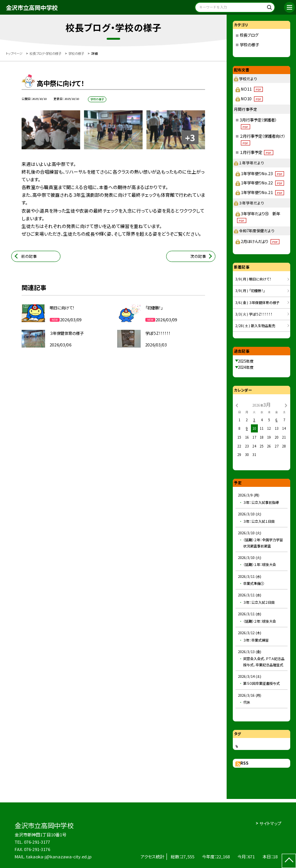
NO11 (252, 89)
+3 (190, 137)
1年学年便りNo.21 (262, 192)
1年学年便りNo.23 (262, 173)
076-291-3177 (37, 842)
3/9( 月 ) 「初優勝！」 (250, 291)
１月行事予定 (256, 152)
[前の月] (237, 405)
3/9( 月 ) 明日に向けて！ (253, 279)
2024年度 (246, 367)
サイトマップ (270, 823)
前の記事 (29, 256)
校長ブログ (249, 35)
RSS (245, 763)
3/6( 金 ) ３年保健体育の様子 (257, 303)
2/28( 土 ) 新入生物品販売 (255, 326)
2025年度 (246, 361)
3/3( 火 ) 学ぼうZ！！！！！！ (254, 314)
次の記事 (198, 256)
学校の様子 (249, 45)
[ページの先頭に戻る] (289, 861)
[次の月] (286, 405)
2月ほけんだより (260, 241)
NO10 (252, 99)
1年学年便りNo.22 (262, 183)
